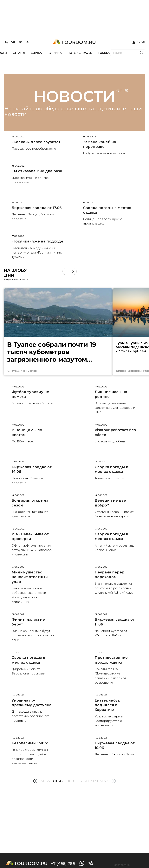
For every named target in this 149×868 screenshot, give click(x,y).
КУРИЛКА (55, 53)
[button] (73, 271)
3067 (46, 781)
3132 (104, 781)
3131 (94, 781)
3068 (57, 781)
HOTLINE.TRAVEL (80, 53)
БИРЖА (36, 53)
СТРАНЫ (19, 53)
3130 (84, 781)
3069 (69, 781)
